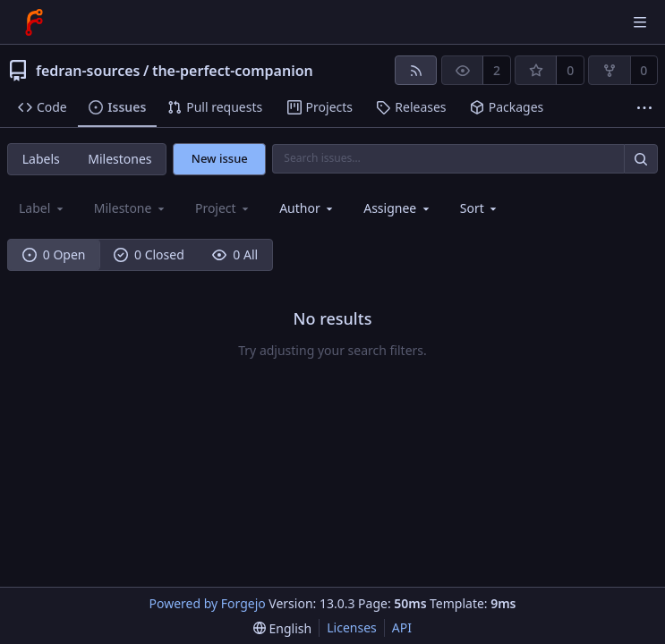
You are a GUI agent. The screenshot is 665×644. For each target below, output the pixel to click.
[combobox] (307, 208)
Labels (41, 159)
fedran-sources (88, 71)
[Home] (34, 22)
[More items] (644, 108)
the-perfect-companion (233, 71)
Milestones (119, 159)
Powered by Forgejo (208, 603)
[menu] (480, 208)
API (402, 627)
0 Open (54, 254)
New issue (220, 158)
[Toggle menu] (640, 22)
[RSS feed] (416, 70)
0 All (235, 254)
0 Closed (149, 254)
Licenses (352, 627)
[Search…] (641, 159)
